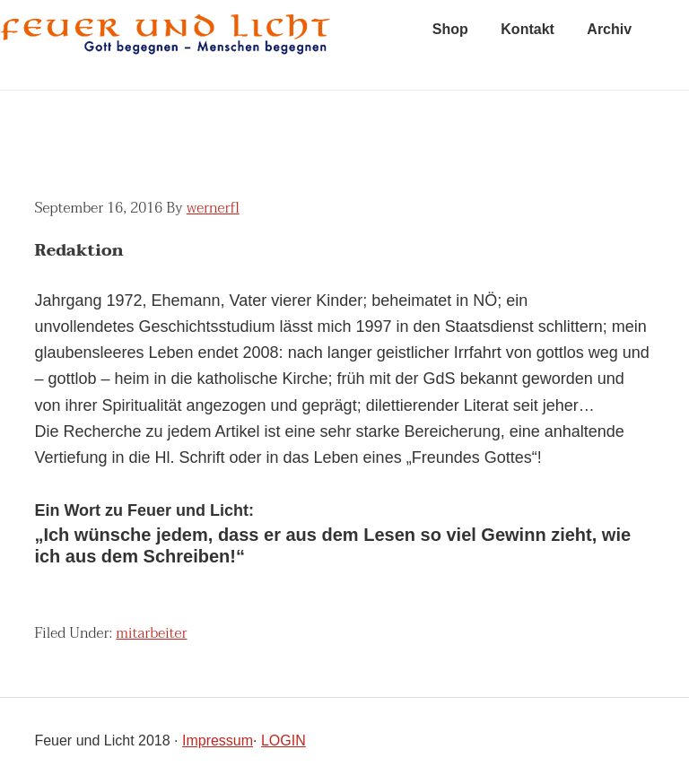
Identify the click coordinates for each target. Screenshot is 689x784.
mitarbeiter (151, 633)
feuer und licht (166, 45)
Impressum (218, 740)
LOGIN (283, 740)
